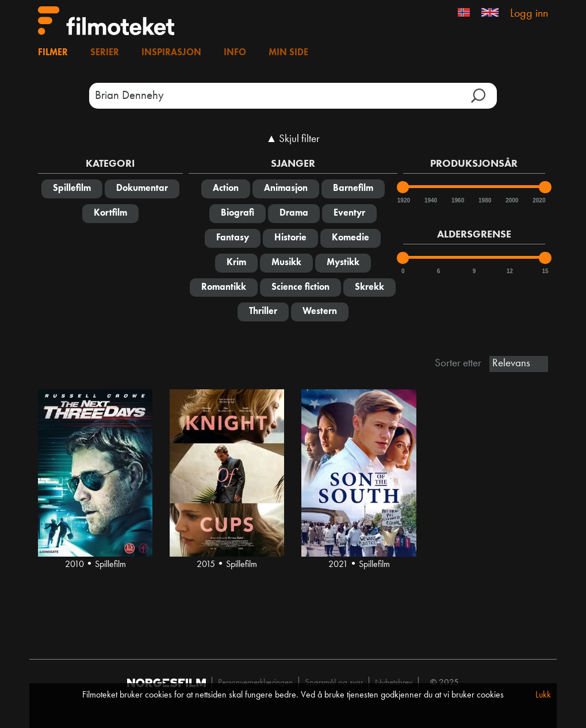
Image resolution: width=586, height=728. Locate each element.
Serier (105, 53)
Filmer (53, 53)
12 (510, 271)
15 (545, 271)
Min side (288, 53)
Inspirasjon (171, 53)
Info (235, 53)
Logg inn (529, 14)
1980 (484, 200)
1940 (430, 200)
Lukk (543, 695)
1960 (457, 200)
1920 (403, 200)
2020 (538, 200)
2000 (511, 200)
